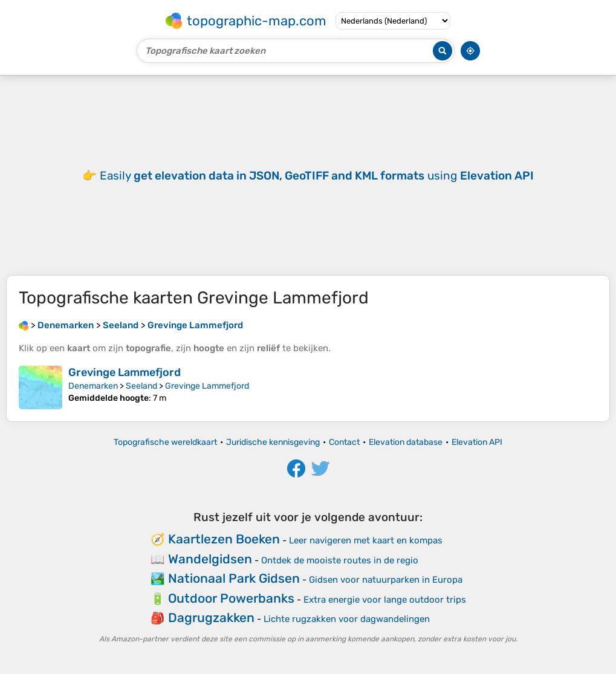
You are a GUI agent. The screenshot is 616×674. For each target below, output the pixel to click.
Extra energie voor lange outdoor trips (385, 600)
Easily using (317, 176)
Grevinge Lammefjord (125, 372)
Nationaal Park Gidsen (234, 578)
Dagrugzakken (211, 617)
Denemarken (93, 386)
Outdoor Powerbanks (231, 598)
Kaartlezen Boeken (224, 539)
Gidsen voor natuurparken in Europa (386, 580)
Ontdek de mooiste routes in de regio (340, 560)
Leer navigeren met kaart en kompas (366, 540)
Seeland (141, 386)
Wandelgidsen (210, 559)
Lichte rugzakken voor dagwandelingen (347, 619)
